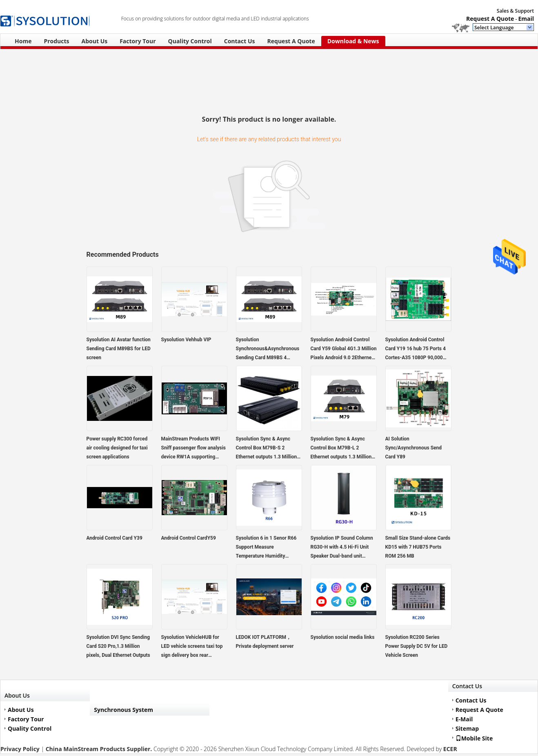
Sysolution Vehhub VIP (186, 340)
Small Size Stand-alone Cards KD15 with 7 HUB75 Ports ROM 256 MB (418, 547)
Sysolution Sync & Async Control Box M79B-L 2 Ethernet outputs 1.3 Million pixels (341, 449)
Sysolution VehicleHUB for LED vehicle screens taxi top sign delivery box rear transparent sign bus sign (192, 647)
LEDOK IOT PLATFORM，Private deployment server (265, 642)
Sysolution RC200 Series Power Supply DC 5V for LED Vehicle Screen (417, 646)
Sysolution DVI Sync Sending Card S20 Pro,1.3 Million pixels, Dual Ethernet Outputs (118, 646)
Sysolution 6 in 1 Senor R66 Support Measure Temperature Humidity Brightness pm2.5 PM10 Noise (266, 548)
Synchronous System (123, 710)
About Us (95, 41)
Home (23, 41)
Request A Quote (490, 19)
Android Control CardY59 (189, 538)
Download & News (353, 41)
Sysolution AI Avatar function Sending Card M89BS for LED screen (119, 349)
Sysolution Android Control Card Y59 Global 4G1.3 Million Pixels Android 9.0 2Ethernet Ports (344, 349)
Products (56, 41)
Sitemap (467, 728)
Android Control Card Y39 (114, 538)
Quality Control (190, 41)
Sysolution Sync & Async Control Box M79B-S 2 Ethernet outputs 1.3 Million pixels (267, 449)
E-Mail (464, 719)
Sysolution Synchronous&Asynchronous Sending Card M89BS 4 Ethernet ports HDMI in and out (268, 349)
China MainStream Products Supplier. (100, 749)
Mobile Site (474, 738)
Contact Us (240, 41)
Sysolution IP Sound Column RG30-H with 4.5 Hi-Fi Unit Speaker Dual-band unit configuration (342, 548)
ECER (450, 749)
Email (526, 19)
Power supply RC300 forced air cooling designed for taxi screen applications (117, 448)
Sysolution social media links (343, 637)
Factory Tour (138, 41)
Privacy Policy (20, 749)
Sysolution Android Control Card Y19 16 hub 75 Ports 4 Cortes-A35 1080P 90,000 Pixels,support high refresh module (416, 349)
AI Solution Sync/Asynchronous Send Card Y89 (414, 448)
